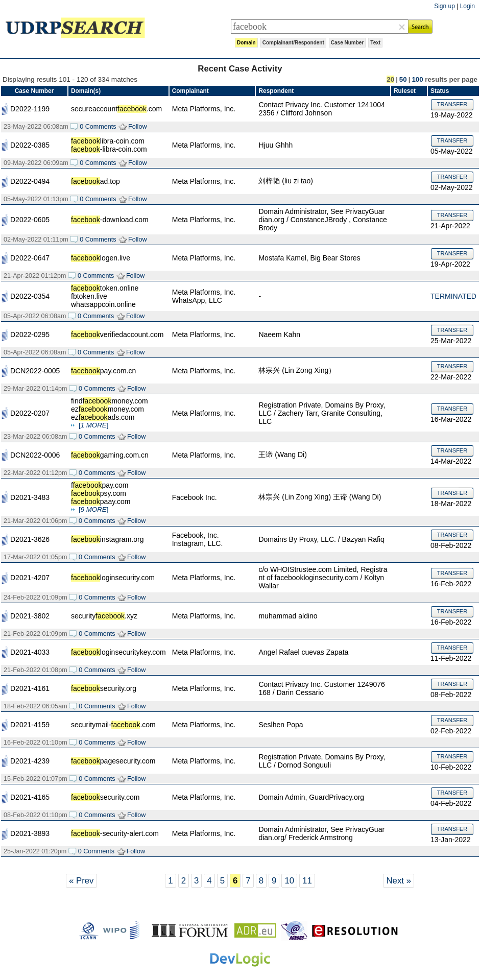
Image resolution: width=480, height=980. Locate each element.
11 (307, 881)
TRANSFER (452, 104)
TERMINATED (453, 296)
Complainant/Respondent (293, 43)
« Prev (81, 881)
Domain (246, 43)
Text (375, 43)
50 (403, 79)
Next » (399, 881)
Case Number (347, 43)
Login (467, 6)
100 (417, 79)
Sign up (445, 6)
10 (289, 881)
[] (93, 425)
